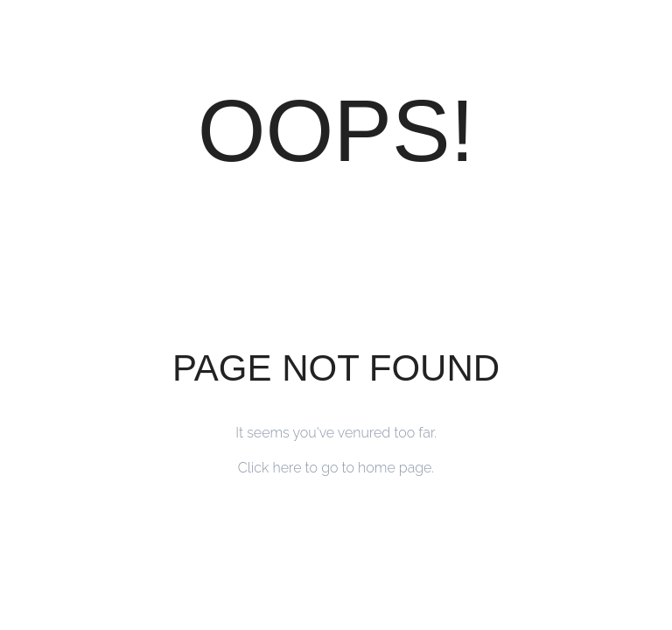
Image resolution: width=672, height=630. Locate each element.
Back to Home (336, 531)
